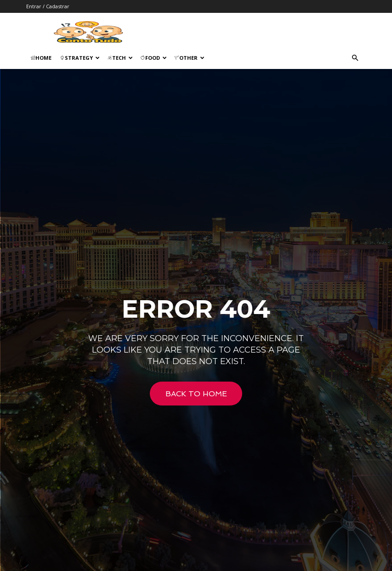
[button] (355, 58)
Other (189, 58)
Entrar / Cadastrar (48, 6)
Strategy (80, 58)
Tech (120, 58)
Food (153, 58)
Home (41, 58)
